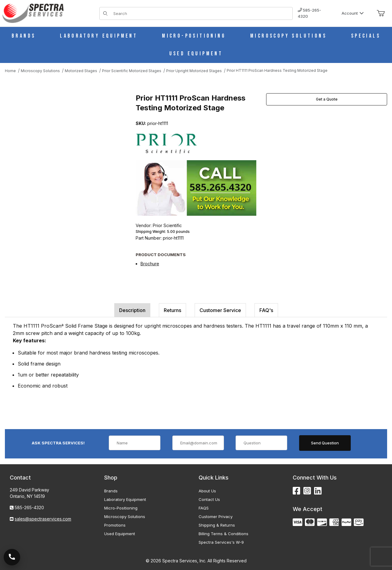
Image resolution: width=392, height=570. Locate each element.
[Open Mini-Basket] (381, 13)
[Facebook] (297, 491)
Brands (111, 491)
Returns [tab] (172, 310)
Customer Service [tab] (220, 310)
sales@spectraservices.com (43, 519)
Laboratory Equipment (125, 499)
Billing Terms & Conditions (223, 534)
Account (353, 13)
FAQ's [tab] (266, 310)
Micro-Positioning (121, 508)
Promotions (115, 525)
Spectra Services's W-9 (221, 542)
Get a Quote (327, 99)
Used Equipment (120, 534)
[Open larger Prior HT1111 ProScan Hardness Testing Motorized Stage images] (68, 151)
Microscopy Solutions (125, 517)
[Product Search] (201, 13)
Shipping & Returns (217, 525)
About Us (207, 491)
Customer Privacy (216, 517)
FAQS (204, 508)
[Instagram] (307, 491)
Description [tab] (132, 310)
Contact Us (209, 499)
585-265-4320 (309, 13)
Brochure (150, 264)
